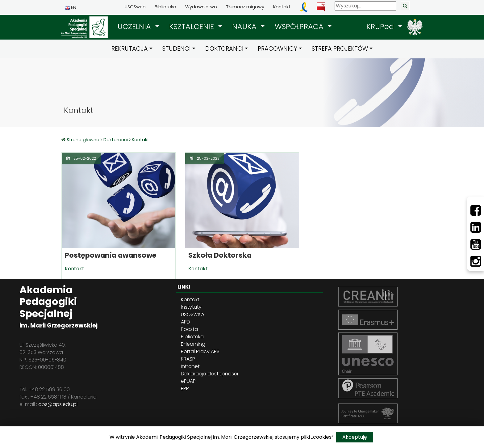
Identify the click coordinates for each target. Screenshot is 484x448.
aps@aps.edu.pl (58, 404)
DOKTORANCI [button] (224, 49)
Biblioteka (165, 7)
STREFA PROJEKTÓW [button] (340, 49)
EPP (185, 389)
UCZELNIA (135, 26)
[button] (138, 27)
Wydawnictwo (201, 7)
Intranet (190, 366)
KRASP (188, 359)
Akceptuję (355, 437)
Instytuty (191, 307)
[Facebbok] (476, 210)
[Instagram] (476, 261)
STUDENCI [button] (177, 49)
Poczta (189, 329)
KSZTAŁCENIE (193, 26)
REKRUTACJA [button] (130, 49)
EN (71, 7)
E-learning (193, 344)
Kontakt (282, 7)
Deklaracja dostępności (209, 374)
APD (186, 322)
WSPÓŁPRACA (300, 26)
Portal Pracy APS (200, 351)
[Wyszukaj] (365, 6)
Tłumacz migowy (245, 7)
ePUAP (188, 381)
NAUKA (245, 26)
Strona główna (84, 140)
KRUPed (381, 26)
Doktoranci (116, 140)
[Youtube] (476, 244)
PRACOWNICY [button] (277, 49)
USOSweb (135, 7)
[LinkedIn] (476, 227)
